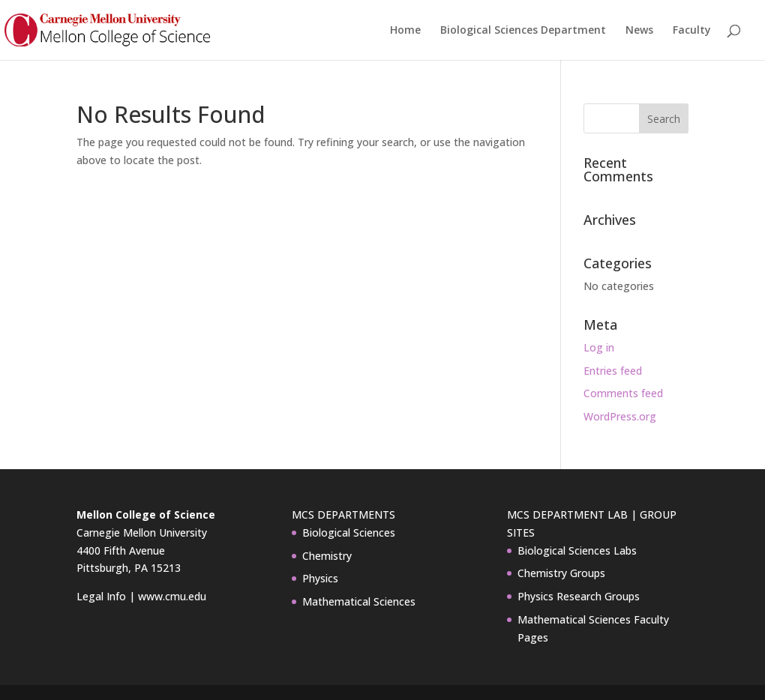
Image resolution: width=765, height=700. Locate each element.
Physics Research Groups (579, 596)
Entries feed (613, 371)
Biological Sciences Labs (577, 550)
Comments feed (623, 393)
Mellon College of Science (146, 515)
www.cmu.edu (172, 596)
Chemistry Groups (561, 573)
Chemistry (327, 556)
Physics (320, 578)
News (639, 31)
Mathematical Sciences (359, 601)
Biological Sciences (349, 532)
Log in (599, 347)
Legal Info (101, 596)
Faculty (692, 31)
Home (405, 31)
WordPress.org (620, 416)
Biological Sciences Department (523, 31)
